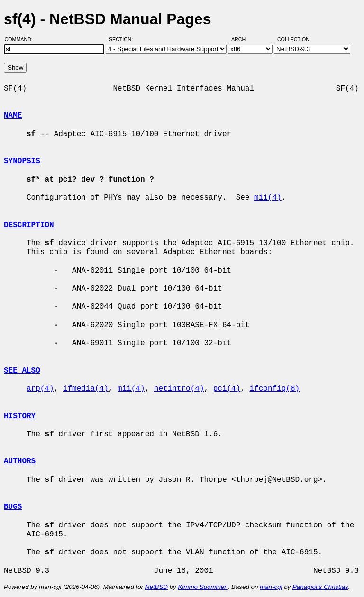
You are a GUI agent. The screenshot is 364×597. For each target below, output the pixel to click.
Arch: (243, 39)
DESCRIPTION (29, 225)
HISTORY (20, 416)
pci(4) (227, 389)
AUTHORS (20, 461)
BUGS (13, 507)
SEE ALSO (22, 371)
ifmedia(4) (86, 389)
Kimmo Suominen (203, 587)
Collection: (294, 39)
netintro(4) (179, 389)
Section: (123, 39)
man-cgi (271, 587)
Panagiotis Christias (320, 587)
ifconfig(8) (274, 389)
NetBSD (156, 587)
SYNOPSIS (22, 161)
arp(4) (40, 389)
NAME (13, 116)
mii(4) (268, 198)
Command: (22, 39)
